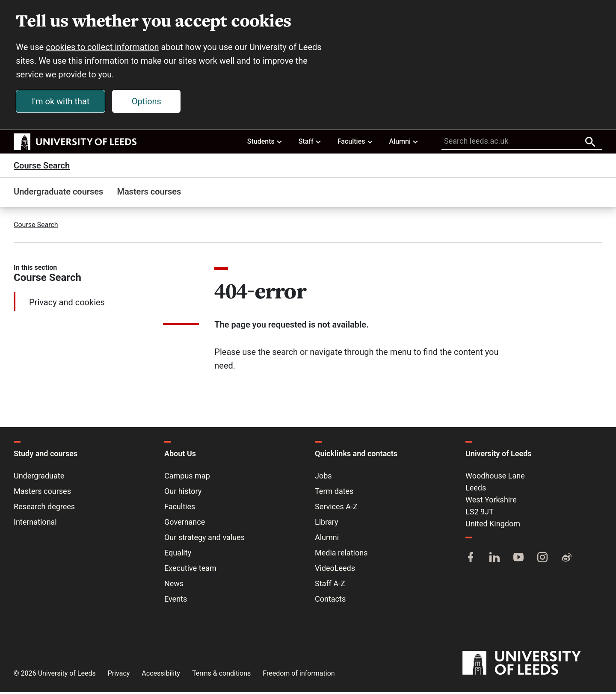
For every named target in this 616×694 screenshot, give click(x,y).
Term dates (334, 493)
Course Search (42, 167)
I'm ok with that (62, 102)
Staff (310, 143)
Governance (185, 524)
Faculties (355, 143)
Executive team (190, 570)
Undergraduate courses (58, 193)
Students (265, 143)
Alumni (404, 143)
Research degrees (44, 508)
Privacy (119, 675)
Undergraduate (39, 477)
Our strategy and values (204, 539)
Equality (178, 554)
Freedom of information (299, 675)
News (174, 585)
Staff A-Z (330, 585)
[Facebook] (471, 560)
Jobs (323, 477)
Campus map (187, 477)
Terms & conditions (221, 675)
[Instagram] (542, 560)
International (35, 524)
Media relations (341, 554)
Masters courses (149, 193)
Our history (183, 493)
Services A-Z (336, 508)
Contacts (330, 601)
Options (148, 102)
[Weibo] (566, 560)
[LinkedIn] (495, 560)
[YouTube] (518, 560)
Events (176, 601)
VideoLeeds (335, 570)
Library (327, 524)
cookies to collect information (104, 48)
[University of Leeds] (532, 665)
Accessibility (161, 675)
